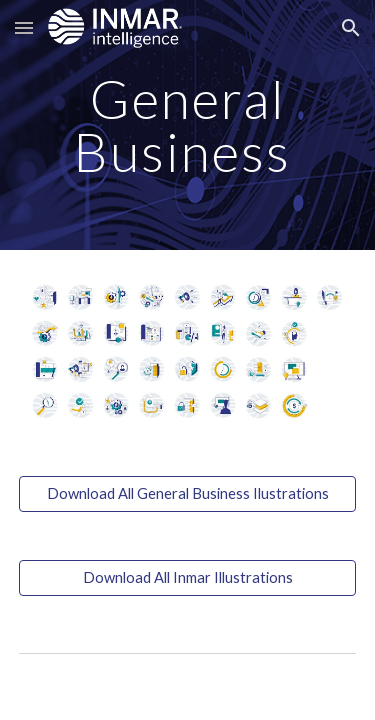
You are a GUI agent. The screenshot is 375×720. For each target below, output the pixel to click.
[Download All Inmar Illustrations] (188, 577)
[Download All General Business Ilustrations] (188, 493)
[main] (188, 125)
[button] (24, 27)
